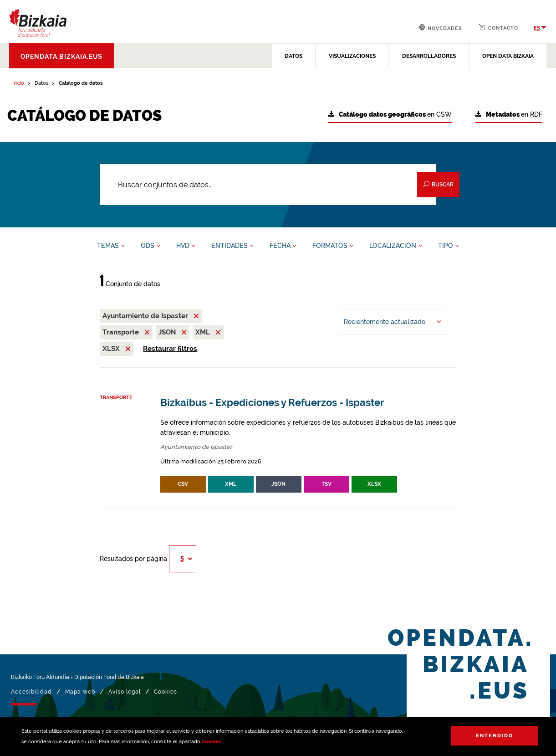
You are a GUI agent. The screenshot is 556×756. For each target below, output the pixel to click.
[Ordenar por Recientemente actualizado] (393, 322)
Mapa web (80, 692)
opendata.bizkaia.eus (61, 57)
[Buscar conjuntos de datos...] (268, 185)
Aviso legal (125, 692)
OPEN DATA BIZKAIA (508, 56)
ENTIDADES (232, 246)
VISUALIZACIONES (352, 56)
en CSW (390, 115)
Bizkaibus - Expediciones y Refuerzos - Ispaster (272, 403)
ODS (150, 246)
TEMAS (111, 246)
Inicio (18, 83)
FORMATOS (333, 246)
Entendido (495, 736)
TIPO (449, 246)
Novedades (440, 28)
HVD (186, 246)
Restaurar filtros (170, 349)
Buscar (438, 184)
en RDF (509, 115)
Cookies (212, 742)
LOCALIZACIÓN (396, 246)
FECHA (283, 246)
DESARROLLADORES (429, 56)
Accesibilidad (31, 692)
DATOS (293, 56)
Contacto (498, 27)
